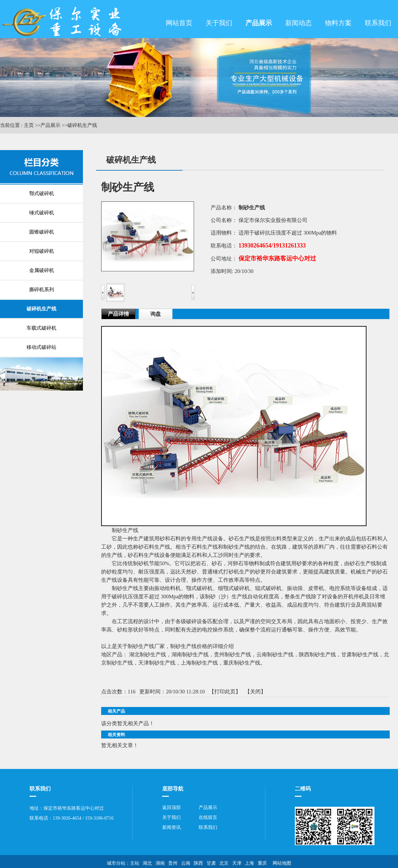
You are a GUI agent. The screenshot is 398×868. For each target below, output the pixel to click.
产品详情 (118, 314)
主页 (29, 125)
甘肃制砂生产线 (360, 654)
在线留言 (208, 817)
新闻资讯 (171, 827)
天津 (237, 863)
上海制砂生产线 (199, 663)
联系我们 (208, 827)
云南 (186, 863)
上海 (249, 863)
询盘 (156, 314)
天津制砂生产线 (157, 663)
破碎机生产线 (82, 125)
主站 (135, 863)
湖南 (160, 863)
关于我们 (171, 817)
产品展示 (50, 125)
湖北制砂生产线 (148, 654)
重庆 (262, 863)
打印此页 (225, 692)
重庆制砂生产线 (242, 663)
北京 (224, 863)
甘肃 (211, 863)
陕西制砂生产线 (317, 654)
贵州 (173, 863)
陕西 (198, 863)
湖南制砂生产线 (190, 654)
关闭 (255, 692)
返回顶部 (171, 808)
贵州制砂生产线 (232, 654)
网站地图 (281, 863)
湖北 (147, 863)
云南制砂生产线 (275, 654)
